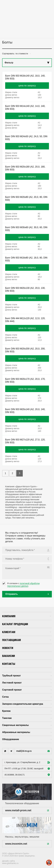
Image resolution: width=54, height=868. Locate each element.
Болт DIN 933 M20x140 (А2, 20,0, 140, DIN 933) (25, 411)
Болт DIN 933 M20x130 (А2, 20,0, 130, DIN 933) (25, 289)
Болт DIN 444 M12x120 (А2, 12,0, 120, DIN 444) (25, 320)
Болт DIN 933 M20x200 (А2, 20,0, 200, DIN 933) (25, 350)
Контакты (9, 664)
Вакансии (8, 656)
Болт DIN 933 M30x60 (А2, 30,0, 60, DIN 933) (26, 229)
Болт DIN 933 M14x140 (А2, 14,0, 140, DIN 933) (25, 108)
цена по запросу (27, 86)
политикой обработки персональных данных (23, 585)
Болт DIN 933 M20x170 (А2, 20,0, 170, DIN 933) (25, 380)
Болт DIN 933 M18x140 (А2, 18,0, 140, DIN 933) (25, 77)
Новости (8, 648)
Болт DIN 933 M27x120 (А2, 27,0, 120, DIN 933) (25, 441)
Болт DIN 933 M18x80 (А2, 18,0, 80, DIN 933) (26, 259)
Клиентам (27, 632)
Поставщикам (27, 640)
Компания (27, 616)
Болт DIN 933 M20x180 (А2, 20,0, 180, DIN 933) (25, 168)
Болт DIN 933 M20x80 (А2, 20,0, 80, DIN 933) (26, 198)
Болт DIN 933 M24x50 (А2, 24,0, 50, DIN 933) (26, 138)
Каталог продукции (15, 624)
